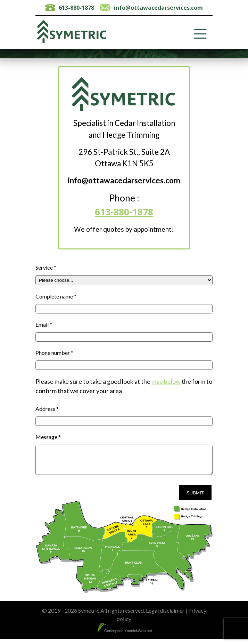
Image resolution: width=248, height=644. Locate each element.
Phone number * (54, 353)
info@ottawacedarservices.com (158, 8)
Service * (46, 267)
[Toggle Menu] (200, 34)
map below (166, 381)
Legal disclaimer (165, 616)
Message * (48, 437)
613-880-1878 (76, 8)
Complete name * (56, 296)
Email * (44, 324)
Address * (47, 409)
